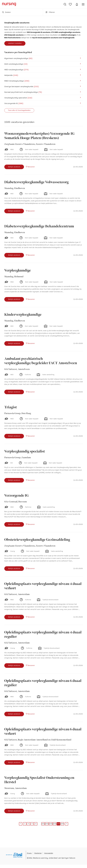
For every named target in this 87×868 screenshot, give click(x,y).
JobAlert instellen (15, 43)
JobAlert (77, 4)
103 (51, 824)
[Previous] (21, 824)
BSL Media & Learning (38, 858)
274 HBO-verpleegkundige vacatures (66, 32)
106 (62, 824)
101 (43, 824)
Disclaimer (38, 853)
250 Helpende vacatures (14, 35)
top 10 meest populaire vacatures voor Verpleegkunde (53, 38)
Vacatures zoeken (65, 4)
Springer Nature (68, 858)
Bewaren (31, 167)
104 (55, 824)
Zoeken (6, 12)
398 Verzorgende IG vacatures (39, 32)
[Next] (67, 824)
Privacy (29, 853)
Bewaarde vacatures (71, 4)
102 (47, 824)
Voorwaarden (49, 853)
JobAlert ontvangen (68, 35)
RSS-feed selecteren (12, 38)
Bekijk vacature (14, 167)
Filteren (50, 12)
